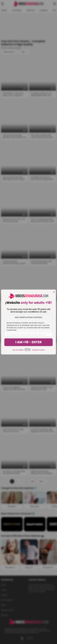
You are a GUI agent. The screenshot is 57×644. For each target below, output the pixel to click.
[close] (54, 292)
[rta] (28, 351)
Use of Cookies (18, 350)
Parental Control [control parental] (38, 350)
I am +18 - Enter (28, 342)
